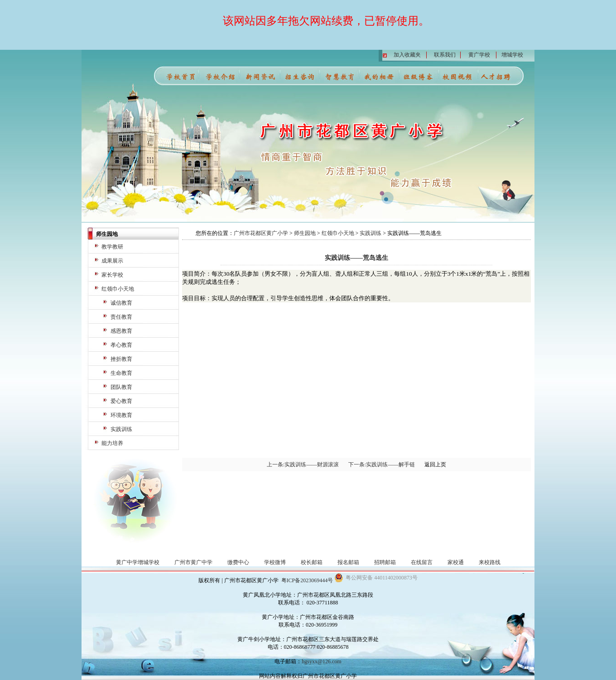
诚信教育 (121, 303)
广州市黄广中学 (193, 562)
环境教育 (121, 415)
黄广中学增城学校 (138, 562)
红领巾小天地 (118, 289)
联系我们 (445, 55)
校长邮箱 (312, 562)
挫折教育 (121, 359)
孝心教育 (121, 345)
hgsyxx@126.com (321, 661)
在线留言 (422, 562)
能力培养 (112, 443)
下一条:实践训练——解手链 (382, 465)
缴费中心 (238, 562)
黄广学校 (479, 55)
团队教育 (121, 387)
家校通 (456, 562)
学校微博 (275, 562)
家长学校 (112, 275)
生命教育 (121, 373)
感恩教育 (121, 331)
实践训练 (121, 429)
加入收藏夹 (407, 55)
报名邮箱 (348, 562)
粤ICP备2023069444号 (307, 580)
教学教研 (112, 247)
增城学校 (512, 55)
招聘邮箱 (385, 562)
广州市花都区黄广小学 (261, 233)
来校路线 (490, 562)
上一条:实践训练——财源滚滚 (303, 465)
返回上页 (435, 465)
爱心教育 (121, 401)
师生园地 (305, 233)
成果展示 (112, 261)
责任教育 (121, 317)
